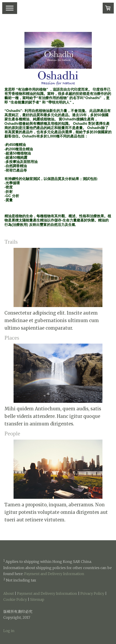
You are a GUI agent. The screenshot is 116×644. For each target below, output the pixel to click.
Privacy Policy (92, 593)
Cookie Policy (15, 599)
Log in (9, 631)
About (9, 593)
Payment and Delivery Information (54, 574)
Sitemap (37, 599)
